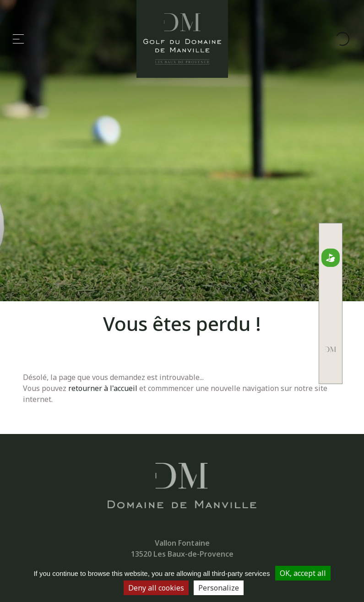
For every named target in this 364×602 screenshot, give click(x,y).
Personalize (219, 588)
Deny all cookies (156, 588)
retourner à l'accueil (103, 388)
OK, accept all (303, 573)
